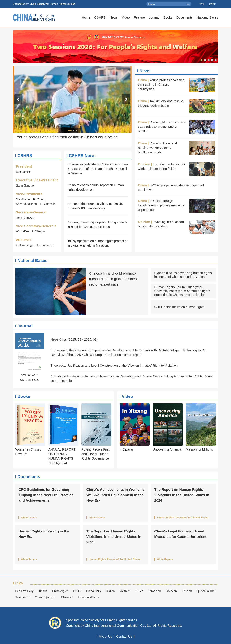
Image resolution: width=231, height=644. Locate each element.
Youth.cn (125, 591)
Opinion (144, 164)
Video (126, 17)
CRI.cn (110, 591)
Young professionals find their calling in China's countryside (161, 85)
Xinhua (43, 591)
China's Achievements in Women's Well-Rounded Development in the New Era (115, 495)
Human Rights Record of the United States (182, 518)
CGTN (77, 591)
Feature (139, 17)
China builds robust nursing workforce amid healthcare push (158, 148)
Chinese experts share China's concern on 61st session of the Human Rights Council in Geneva (98, 169)
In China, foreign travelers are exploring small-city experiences (161, 205)
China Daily (94, 591)
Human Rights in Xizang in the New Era (44, 534)
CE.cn (139, 591)
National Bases (207, 17)
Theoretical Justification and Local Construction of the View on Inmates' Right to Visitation (114, 366)
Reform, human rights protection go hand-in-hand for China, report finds (97, 225)
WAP (213, 4)
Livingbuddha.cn (88, 597)
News (114, 17)
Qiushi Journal (206, 591)
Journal (154, 17)
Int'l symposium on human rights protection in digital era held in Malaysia (98, 243)
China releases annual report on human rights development (96, 187)
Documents (184, 17)
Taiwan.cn (154, 591)
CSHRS (100, 17)
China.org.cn (60, 591)
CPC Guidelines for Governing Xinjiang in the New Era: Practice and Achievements (46, 495)
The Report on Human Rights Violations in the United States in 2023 (114, 537)
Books (168, 17)
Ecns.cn (187, 591)
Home (86, 17)
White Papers (29, 518)
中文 (202, 4)
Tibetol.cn (67, 597)
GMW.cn (171, 591)
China (142, 80)
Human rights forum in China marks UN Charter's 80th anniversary (95, 206)
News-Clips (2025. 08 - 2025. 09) (74, 339)
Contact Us (124, 636)
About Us (105, 636)
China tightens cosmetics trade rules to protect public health (162, 127)
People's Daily (24, 591)
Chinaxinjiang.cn (45, 597)
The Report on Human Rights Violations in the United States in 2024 (182, 495)
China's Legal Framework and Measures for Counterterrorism (180, 534)
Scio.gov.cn (23, 597)
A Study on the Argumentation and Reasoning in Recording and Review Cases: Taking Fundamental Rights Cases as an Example (132, 379)
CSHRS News (82, 156)
